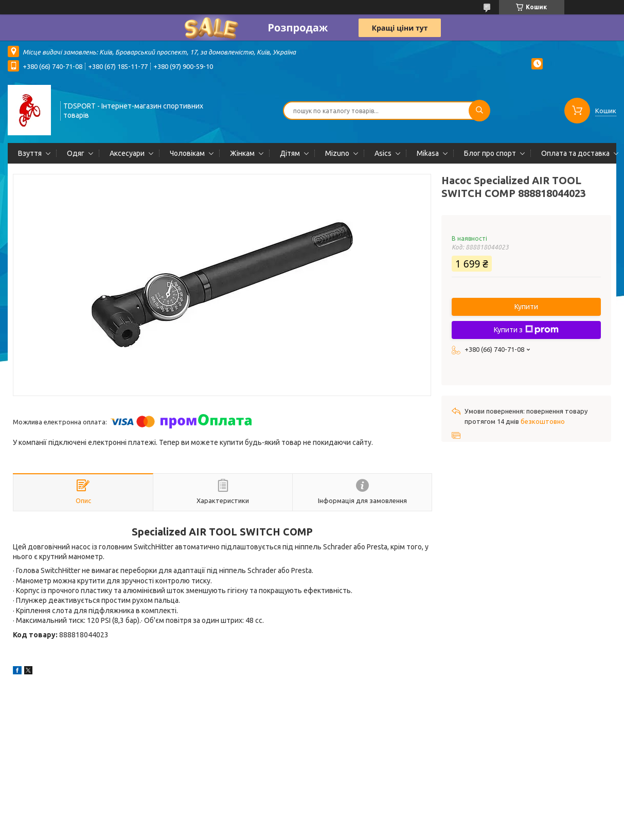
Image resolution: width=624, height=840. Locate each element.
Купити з (526, 330)
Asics (383, 153)
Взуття (30, 153)
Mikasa (428, 153)
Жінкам (242, 153)
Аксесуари (127, 153)
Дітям (290, 153)
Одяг (76, 153)
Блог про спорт (490, 153)
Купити (526, 307)
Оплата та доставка (575, 153)
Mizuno (337, 153)
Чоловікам (187, 153)
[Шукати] (479, 111)
